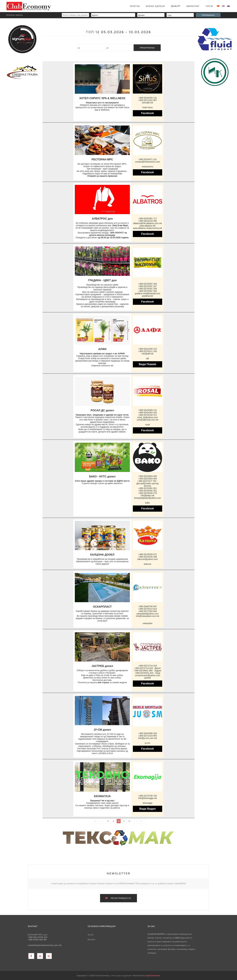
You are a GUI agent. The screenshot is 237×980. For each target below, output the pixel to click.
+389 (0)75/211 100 (148, 351)
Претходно (101, 821)
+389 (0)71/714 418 (148, 666)
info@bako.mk (148, 496)
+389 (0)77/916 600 (148, 611)
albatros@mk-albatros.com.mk (148, 223)
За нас (91, 935)
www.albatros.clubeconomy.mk (147, 228)
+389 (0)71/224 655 (148, 736)
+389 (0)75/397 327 (148, 286)
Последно (142, 821)
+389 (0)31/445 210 (148, 349)
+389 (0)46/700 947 (148, 606)
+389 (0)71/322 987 (148, 100)
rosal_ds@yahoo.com (148, 417)
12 (129, 821)
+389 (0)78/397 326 (148, 284)
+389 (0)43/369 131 (148, 410)
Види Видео (148, 809)
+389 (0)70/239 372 (148, 415)
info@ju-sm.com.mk (148, 738)
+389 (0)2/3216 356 (148, 221)
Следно (137, 821)
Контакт (91, 939)
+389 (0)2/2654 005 (148, 476)
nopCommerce (153, 975)
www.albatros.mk (148, 226)
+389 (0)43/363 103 (148, 413)
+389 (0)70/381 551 (148, 488)
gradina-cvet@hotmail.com (148, 293)
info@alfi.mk (147, 354)
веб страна (103, 682)
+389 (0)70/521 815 (144, 673)
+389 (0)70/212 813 (148, 609)
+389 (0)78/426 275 (148, 493)
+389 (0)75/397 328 (148, 289)
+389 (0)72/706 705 (148, 796)
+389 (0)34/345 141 (148, 98)
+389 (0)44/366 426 (148, 733)
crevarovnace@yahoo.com (148, 675)
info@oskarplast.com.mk (147, 616)
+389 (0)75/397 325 (148, 291)
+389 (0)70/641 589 (143, 671)
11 (124, 821)
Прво (95, 821)
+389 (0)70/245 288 (148, 557)
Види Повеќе (147, 364)
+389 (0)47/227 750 (147, 481)
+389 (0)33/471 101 (148, 159)
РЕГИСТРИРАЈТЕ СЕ (121, 898)
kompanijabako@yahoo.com (148, 498)
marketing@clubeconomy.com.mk (45, 945)
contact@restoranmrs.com (148, 162)
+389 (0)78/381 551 (148, 491)
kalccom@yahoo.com (148, 559)
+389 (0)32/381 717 (148, 218)
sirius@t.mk (147, 103)
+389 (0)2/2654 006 (148, 479)
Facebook (148, 113)
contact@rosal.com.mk (148, 420)
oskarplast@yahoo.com (148, 614)
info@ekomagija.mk (147, 798)
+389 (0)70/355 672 (148, 554)
